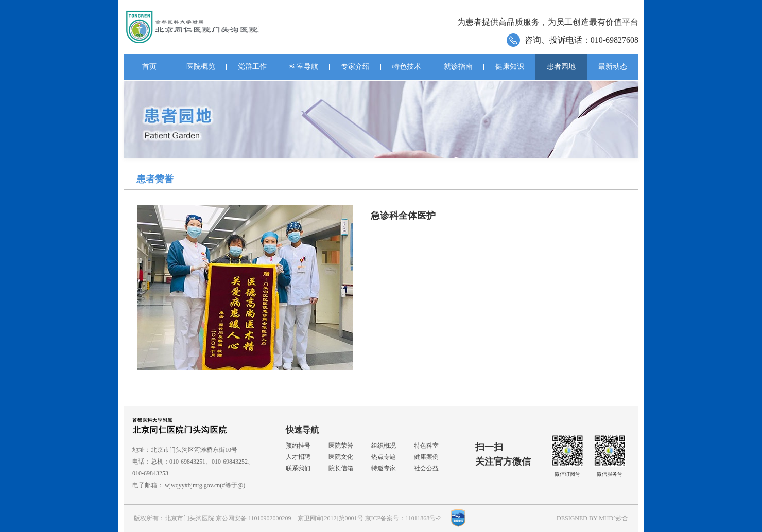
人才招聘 (298, 457)
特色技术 (407, 67)
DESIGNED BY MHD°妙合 (592, 518)
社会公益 (426, 468)
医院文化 (341, 457)
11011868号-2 (423, 518)
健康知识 (510, 67)
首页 (149, 67)
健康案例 (426, 457)
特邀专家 (384, 468)
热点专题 (384, 457)
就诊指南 (458, 67)
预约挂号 (298, 446)
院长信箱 (341, 468)
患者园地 (561, 67)
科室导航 (304, 67)
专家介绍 (355, 67)
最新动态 (613, 67)
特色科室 (426, 446)
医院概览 (201, 67)
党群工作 (252, 67)
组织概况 (384, 446)
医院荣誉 (341, 446)
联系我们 (298, 468)
